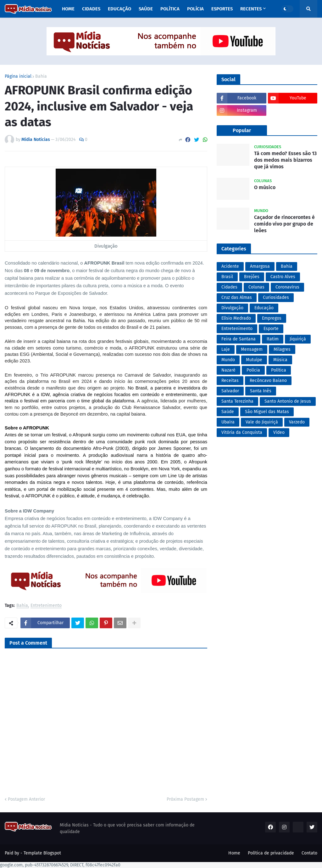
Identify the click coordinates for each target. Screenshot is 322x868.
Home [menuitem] (68, 9)
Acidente (230, 266)
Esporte (271, 329)
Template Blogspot (42, 853)
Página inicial (18, 76)
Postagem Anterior (26, 799)
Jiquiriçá (298, 339)
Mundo (228, 360)
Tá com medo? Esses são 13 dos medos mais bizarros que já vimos (285, 160)
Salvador (230, 391)
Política (279, 370)
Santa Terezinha (237, 401)
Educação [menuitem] (119, 9)
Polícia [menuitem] (195, 9)
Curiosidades (276, 297)
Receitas (230, 381)
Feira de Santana (239, 339)
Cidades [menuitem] (91, 9)
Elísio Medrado (236, 318)
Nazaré (228, 370)
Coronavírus (287, 287)
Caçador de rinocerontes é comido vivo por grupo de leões (284, 224)
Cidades (229, 287)
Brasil (227, 277)
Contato (309, 853)
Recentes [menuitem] (251, 9)
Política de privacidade (271, 853)
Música (280, 360)
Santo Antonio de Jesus (288, 401)
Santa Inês (261, 391)
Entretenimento (46, 606)
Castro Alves (283, 277)
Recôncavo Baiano (268, 381)
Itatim (273, 339)
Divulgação (232, 308)
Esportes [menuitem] (222, 9)
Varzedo (297, 422)
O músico (265, 187)
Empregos (272, 318)
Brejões (252, 277)
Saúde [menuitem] (146, 9)
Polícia (253, 370)
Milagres (282, 349)
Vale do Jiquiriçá (262, 422)
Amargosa (260, 266)
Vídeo (279, 432)
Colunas (256, 287)
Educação (264, 308)
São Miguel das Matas (267, 412)
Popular (242, 130)
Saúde (228, 412)
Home (234, 853)
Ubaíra (228, 422)
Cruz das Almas (237, 297)
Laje (226, 349)
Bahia (41, 76)
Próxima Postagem (185, 799)
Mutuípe (254, 360)
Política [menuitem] (170, 9)
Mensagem (252, 349)
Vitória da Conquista (242, 432)
